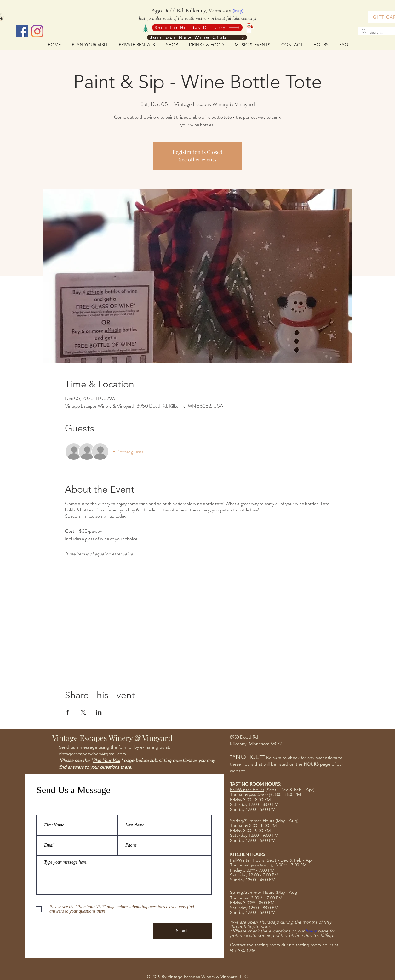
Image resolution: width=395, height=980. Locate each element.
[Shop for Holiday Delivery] (197, 28)
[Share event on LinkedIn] (99, 712)
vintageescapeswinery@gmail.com (92, 754)
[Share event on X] (83, 712)
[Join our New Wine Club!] (197, 37)
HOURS (311, 764)
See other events (198, 159)
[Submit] (182, 931)
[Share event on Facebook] (68, 712)
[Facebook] (22, 31)
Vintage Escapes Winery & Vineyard (112, 738)
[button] (206, 45)
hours (311, 931)
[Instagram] (37, 31)
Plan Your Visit (107, 760)
